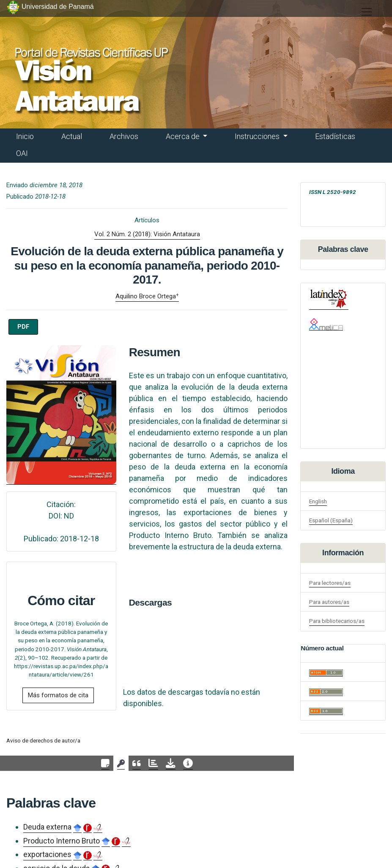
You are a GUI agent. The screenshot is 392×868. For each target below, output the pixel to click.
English (318, 501)
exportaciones (47, 854)
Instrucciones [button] (258, 136)
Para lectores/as (330, 583)
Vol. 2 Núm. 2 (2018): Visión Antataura (147, 234)
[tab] (105, 763)
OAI (22, 153)
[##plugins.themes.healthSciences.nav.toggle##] (367, 12)
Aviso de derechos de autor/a (43, 740)
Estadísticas (335, 136)
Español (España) (331, 520)
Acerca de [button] (184, 136)
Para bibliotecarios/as (337, 621)
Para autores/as (329, 602)
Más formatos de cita (58, 695)
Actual (72, 136)
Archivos (124, 136)
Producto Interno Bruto (62, 841)
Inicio (25, 136)
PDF (23, 327)
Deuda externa (47, 827)
